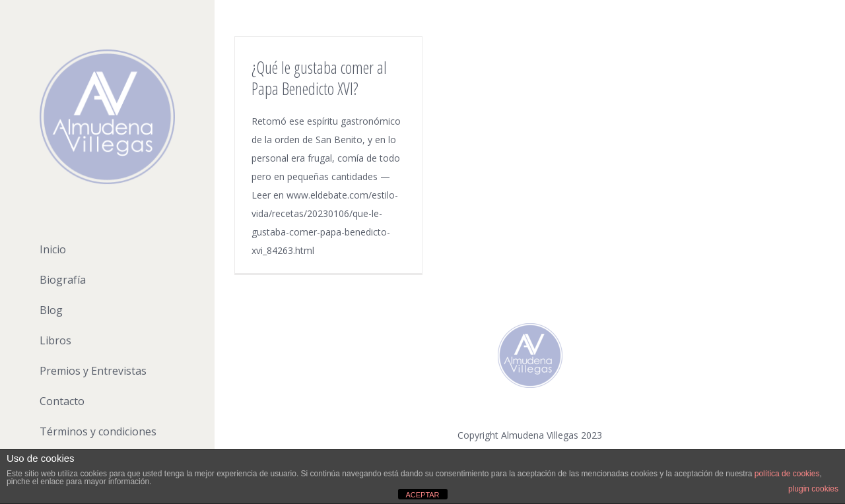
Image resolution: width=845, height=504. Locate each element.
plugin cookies (813, 489)
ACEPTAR (422, 495)
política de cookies (787, 474)
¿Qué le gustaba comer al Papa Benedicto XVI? (319, 78)
